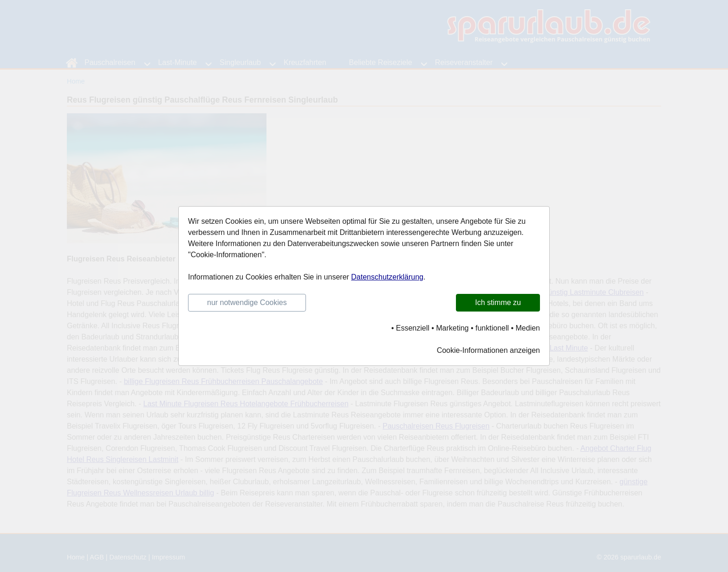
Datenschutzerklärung (387, 277)
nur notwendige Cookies (247, 302)
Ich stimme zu (498, 302)
